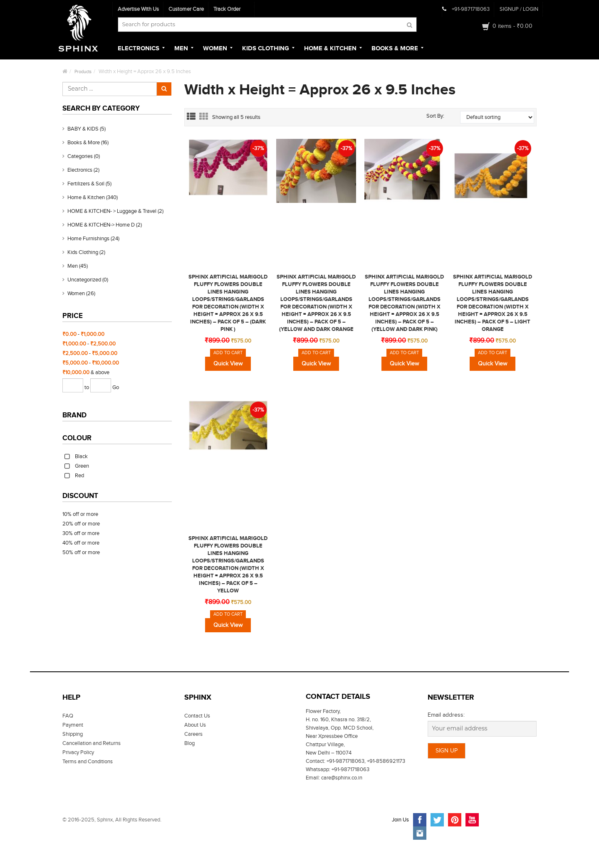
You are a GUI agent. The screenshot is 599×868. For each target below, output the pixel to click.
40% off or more (81, 543)
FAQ (68, 716)
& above (86, 372)
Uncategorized (84, 280)
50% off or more (81, 552)
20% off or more (81, 524)
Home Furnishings (88, 239)
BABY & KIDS (83, 129)
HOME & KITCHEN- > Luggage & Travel (112, 211)
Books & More (84, 143)
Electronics (80, 170)
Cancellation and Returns (92, 743)
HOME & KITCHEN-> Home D (101, 225)
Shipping (73, 734)
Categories (80, 156)
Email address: (446, 715)
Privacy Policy (78, 752)
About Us (195, 725)
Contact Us (197, 716)
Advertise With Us (138, 9)
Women (76, 293)
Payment (73, 725)
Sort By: (435, 116)
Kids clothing (83, 252)
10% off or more (80, 514)
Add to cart (228, 353)
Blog (189, 743)
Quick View (228, 364)
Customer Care (186, 9)
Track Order (227, 9)
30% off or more (81, 533)
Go (116, 387)
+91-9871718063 (471, 9)
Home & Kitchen (86, 197)
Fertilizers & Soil (86, 184)
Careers (193, 734)
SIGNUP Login (519, 9)
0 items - (512, 26)
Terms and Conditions (88, 762)
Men (73, 266)
